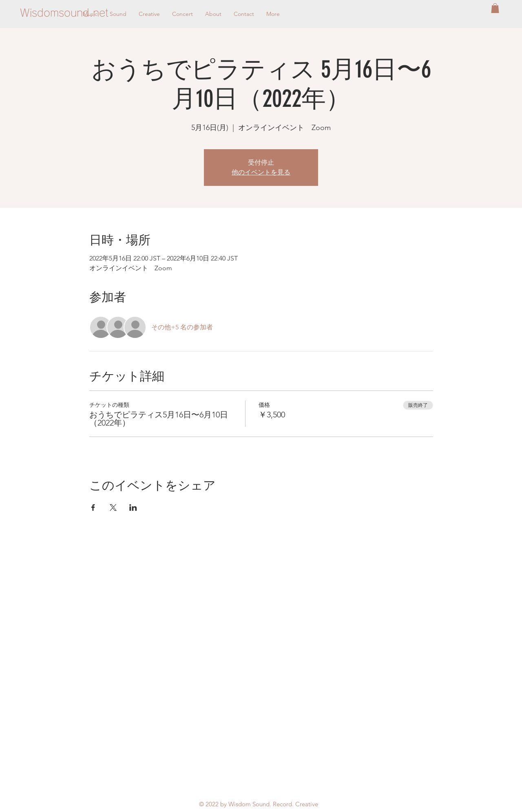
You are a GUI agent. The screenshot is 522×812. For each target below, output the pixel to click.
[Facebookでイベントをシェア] (93, 507)
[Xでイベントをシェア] (113, 507)
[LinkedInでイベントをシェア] (133, 507)
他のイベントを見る (261, 172)
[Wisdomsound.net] (64, 13)
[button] (495, 8)
